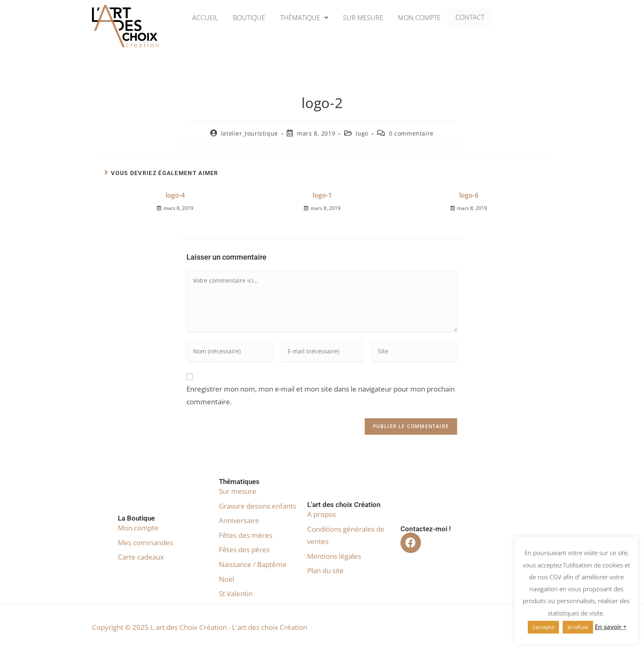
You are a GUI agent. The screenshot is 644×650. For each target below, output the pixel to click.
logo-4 (175, 195)
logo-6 (469, 195)
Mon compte (422, 18)
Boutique (246, 18)
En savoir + (611, 627)
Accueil (200, 18)
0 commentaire (411, 133)
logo (362, 133)
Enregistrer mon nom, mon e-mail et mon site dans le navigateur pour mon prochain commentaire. (321, 395)
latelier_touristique (250, 133)
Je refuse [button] (578, 627)
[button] (303, 18)
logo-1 (322, 195)
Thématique (303, 18)
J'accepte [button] (543, 627)
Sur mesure (364, 18)
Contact (475, 18)
